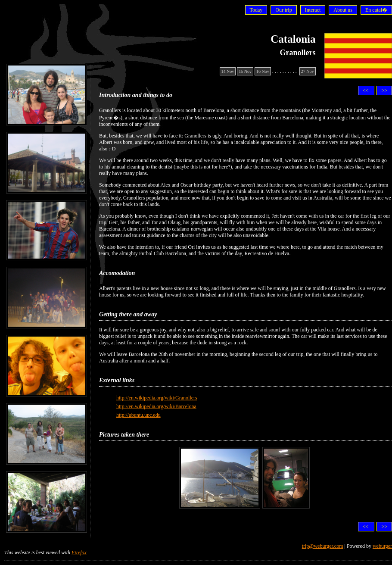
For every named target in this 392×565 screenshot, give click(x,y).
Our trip (283, 10)
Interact (313, 10)
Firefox (79, 553)
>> (384, 91)
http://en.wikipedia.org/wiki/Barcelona (156, 406)
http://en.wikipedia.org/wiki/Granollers (157, 398)
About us (343, 10)
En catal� (376, 10)
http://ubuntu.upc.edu (138, 415)
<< (366, 91)
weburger (382, 546)
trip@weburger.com (323, 546)
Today (256, 10)
